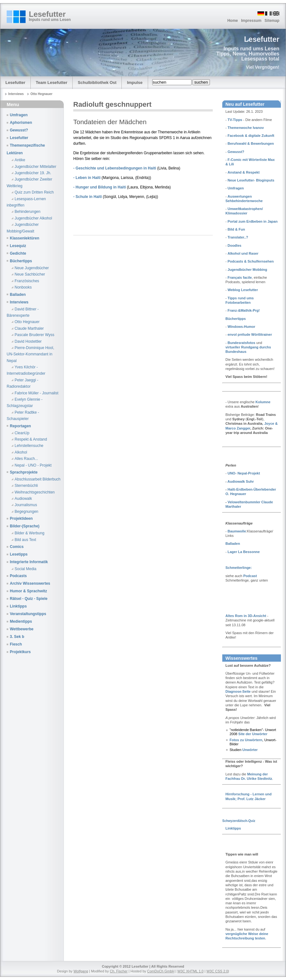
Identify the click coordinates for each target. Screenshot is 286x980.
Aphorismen (21, 123)
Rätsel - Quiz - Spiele (29, 599)
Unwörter (249, 750)
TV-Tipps (235, 120)
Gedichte (18, 253)
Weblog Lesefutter (243, 290)
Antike (20, 160)
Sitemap (272, 21)
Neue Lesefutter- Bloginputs (251, 180)
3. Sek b (17, 637)
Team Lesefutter (52, 83)
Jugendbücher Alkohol (33, 218)
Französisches (27, 281)
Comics (17, 547)
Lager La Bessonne (244, 552)
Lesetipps (19, 554)
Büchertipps (21, 261)
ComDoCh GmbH (161, 971)
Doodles (234, 245)
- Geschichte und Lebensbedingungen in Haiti (115, 168)
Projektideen (21, 519)
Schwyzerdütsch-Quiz (239, 821)
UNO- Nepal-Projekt (244, 473)
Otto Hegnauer (27, 322)
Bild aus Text (25, 540)
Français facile (240, 277)
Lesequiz (18, 246)
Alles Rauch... (26, 459)
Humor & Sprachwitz (28, 591)
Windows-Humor (241, 327)
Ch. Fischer (119, 971)
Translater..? (238, 237)
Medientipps (21, 621)
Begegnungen (26, 512)
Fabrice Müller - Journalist (36, 393)
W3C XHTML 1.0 (190, 971)
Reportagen (20, 426)
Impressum (251, 21)
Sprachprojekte (24, 472)
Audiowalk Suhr (240, 481)
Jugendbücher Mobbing (247, 270)
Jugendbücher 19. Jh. (33, 173)
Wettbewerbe (22, 629)
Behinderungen (27, 212)
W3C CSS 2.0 (217, 971)
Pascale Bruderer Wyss (34, 335)
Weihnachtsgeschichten (35, 492)
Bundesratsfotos (241, 343)
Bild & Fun (236, 229)
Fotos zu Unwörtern (246, 740)
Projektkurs (20, 652)
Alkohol (21, 452)
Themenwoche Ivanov (246, 128)
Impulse (135, 83)
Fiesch (16, 644)
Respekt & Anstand (31, 439)
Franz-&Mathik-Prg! (244, 310)
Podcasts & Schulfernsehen (251, 261)
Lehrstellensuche (29, 446)
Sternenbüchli (26, 486)
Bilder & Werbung (29, 533)
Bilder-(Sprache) (25, 526)
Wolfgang (81, 971)
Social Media (26, 569)
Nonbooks (23, 287)
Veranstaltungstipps (28, 614)
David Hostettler (28, 341)
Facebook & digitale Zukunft (251, 136)
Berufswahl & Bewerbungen (251, 143)
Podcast (250, 576)
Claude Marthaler (29, 328)
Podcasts (18, 576)
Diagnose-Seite (238, 691)
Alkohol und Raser (243, 253)
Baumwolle (237, 531)
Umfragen (19, 115)
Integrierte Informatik (29, 562)
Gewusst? (19, 130)
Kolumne (263, 402)
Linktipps (18, 606)
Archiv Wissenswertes (30, 583)
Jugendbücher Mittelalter (35, 167)
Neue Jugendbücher (32, 268)
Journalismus (26, 505)
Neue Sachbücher (30, 274)
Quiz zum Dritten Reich (34, 192)
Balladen (18, 295)
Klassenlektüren (25, 238)
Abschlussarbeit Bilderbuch (38, 479)
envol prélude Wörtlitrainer (250, 334)
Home (233, 21)
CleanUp (22, 433)
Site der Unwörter (252, 734)
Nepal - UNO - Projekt (33, 465)
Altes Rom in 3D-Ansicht (246, 616)
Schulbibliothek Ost (97, 83)
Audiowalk (23, 499)
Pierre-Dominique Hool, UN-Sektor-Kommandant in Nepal (30, 354)
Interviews (19, 302)
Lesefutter (47, 14)
